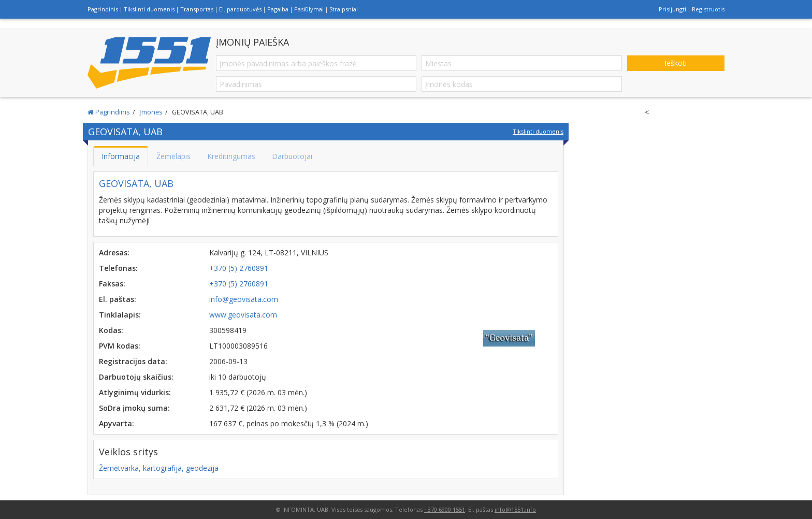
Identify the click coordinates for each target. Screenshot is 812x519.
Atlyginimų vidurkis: (135, 392)
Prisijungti (672, 9)
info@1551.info (515, 509)
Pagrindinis (103, 9)
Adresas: (114, 253)
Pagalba (278, 9)
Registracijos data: (133, 361)
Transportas (197, 9)
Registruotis (708, 9)
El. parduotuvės (240, 9)
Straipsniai (344, 9)
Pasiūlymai (309, 9)
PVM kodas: (120, 346)
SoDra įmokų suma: (134, 408)
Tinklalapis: (120, 315)
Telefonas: (118, 268)
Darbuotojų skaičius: (136, 377)
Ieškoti (676, 63)
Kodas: (111, 330)
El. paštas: (118, 299)
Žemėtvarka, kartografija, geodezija (159, 468)
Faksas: (112, 284)
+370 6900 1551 (445, 509)
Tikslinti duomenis (149, 9)
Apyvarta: (117, 423)
